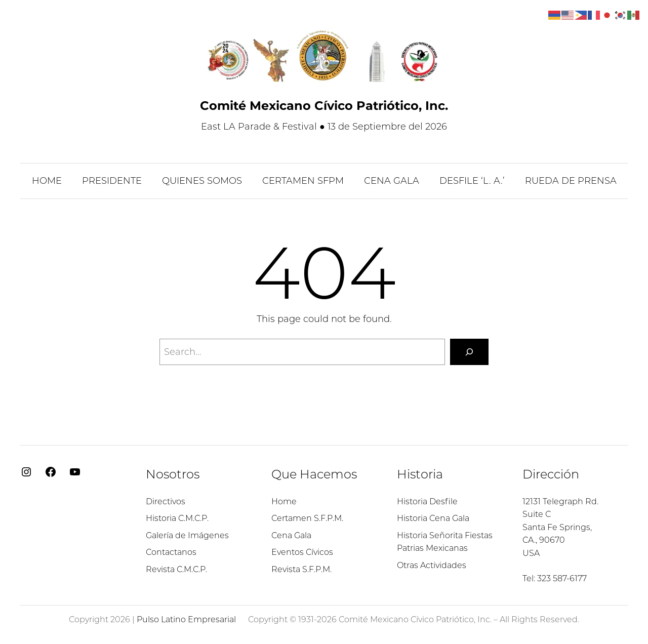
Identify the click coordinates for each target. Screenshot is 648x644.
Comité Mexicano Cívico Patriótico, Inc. (324, 106)
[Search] (469, 352)
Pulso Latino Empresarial (186, 619)
